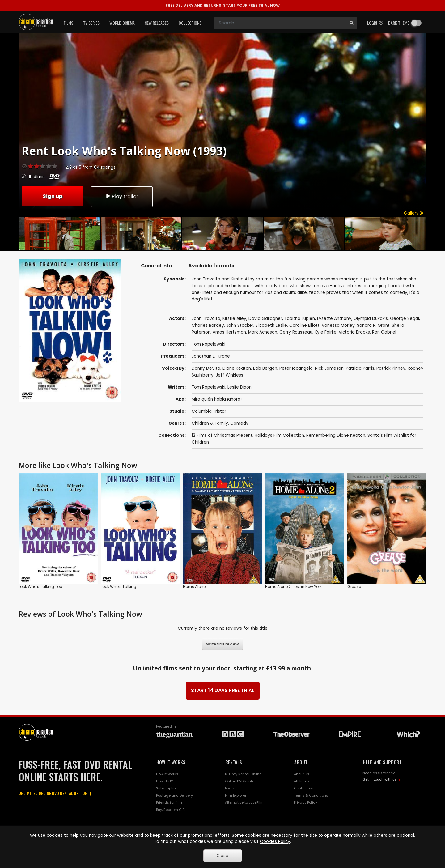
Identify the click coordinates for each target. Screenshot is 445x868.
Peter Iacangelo (296, 368)
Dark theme (399, 23)
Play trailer (122, 196)
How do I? (164, 781)
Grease (354, 587)
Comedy (239, 423)
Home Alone (194, 587)
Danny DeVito (206, 368)
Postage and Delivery (174, 795)
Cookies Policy (275, 842)
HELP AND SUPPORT (382, 762)
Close (222, 855)
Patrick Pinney (391, 368)
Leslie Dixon (239, 387)
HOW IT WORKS (171, 762)
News (230, 788)
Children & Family (210, 423)
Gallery (414, 213)
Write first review (222, 644)
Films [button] (68, 23)
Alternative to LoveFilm (244, 802)
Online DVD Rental (240, 781)
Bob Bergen (265, 368)
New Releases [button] (157, 23)
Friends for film (169, 802)
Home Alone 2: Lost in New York (293, 587)
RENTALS (234, 762)
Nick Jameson (329, 368)
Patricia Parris (360, 368)
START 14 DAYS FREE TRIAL (223, 690)
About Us (302, 774)
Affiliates (302, 781)
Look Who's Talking (119, 587)
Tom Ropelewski (208, 387)
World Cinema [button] (122, 23)
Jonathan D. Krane (211, 356)
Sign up (53, 196)
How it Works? (168, 774)
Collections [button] (190, 23)
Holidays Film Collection (279, 435)
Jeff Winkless (229, 375)
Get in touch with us (380, 779)
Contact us (304, 788)
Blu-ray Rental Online (243, 774)
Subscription (167, 788)
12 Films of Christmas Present (222, 435)
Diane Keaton (237, 368)
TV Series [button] (91, 23)
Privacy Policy (305, 802)
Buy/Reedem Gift (171, 810)
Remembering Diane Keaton (336, 435)
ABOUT (301, 762)
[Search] (280, 23)
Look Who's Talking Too (40, 587)
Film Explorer (236, 795)
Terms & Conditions (311, 795)
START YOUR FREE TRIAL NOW (223, 5)
